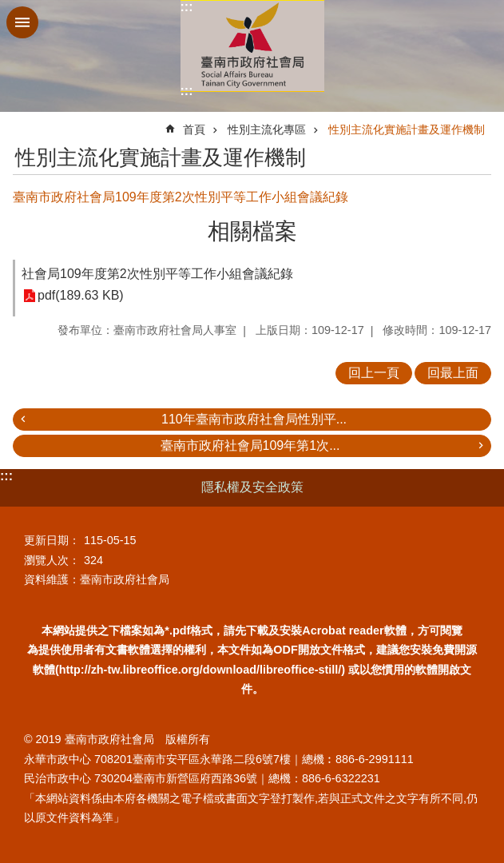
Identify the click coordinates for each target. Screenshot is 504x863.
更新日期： (52, 540)
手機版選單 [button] (22, 22)
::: (187, 7)
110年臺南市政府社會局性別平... (254, 419)
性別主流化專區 (267, 129)
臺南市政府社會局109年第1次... (250, 445)
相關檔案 (252, 231)
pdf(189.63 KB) (81, 296)
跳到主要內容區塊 (8, 8)
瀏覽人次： (52, 560)
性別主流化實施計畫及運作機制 (407, 129)
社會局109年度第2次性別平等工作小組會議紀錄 (157, 274)
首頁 (194, 129)
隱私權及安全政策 (252, 487)
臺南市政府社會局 (252, 46)
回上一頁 (374, 373)
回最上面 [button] (453, 373)
